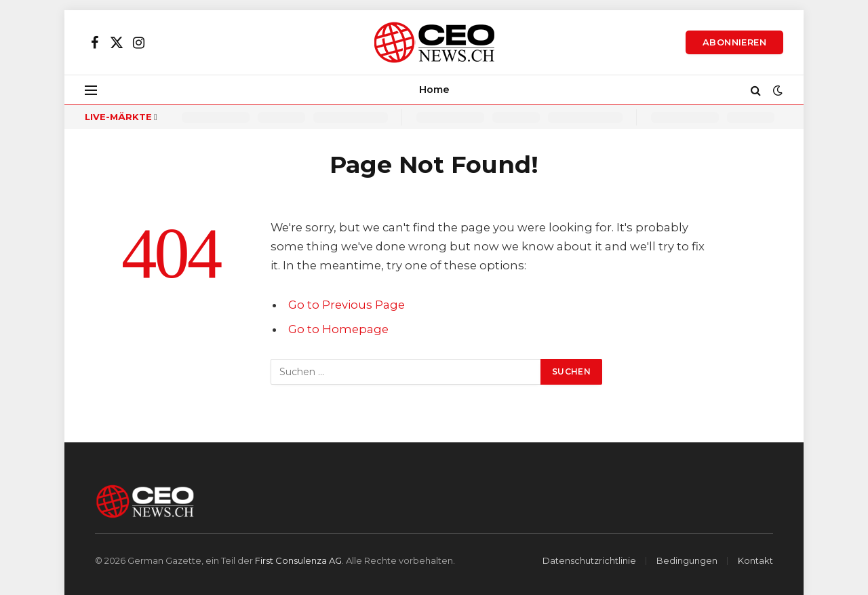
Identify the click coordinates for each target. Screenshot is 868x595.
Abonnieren (734, 42)
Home (434, 90)
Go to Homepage (338, 329)
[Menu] (91, 90)
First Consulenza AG (298, 560)
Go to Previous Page (347, 305)
